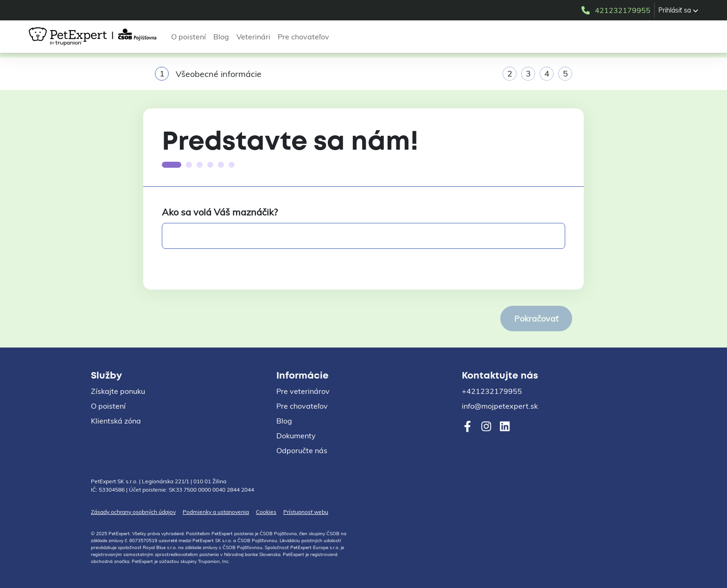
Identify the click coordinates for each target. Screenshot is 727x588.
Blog (221, 37)
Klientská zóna (116, 421)
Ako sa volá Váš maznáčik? (220, 212)
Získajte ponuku (118, 391)
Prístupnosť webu (306, 512)
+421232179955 (492, 391)
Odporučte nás (302, 450)
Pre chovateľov (303, 37)
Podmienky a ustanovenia (216, 512)
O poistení (188, 37)
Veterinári (253, 37)
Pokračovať (536, 319)
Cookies (266, 512)
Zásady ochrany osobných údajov (133, 512)
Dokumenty (296, 436)
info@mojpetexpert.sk (500, 406)
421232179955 (615, 10)
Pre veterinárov (303, 391)
